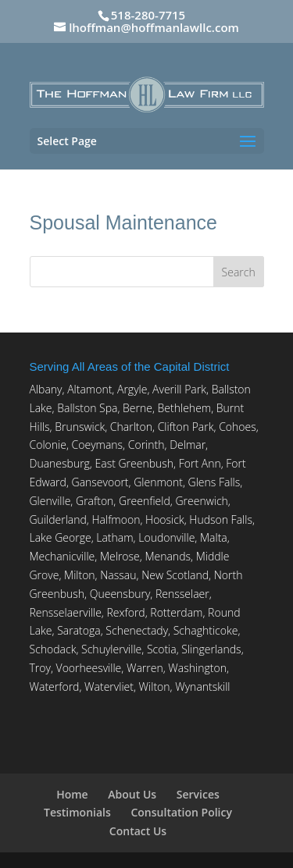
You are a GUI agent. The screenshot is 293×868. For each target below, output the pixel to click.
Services (198, 794)
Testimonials (77, 812)
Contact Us (138, 831)
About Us (132, 794)
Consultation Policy (181, 812)
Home (72, 794)
